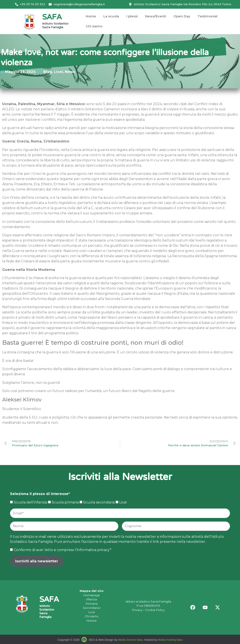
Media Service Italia (130, 640)
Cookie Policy (155, 610)
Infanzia (92, 599)
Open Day (182, 16)
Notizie (92, 621)
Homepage (92, 595)
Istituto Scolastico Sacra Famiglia (55, 26)
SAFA (52, 18)
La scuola (111, 16)
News (31, 72)
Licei (20, 72)
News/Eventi (156, 16)
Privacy (137, 610)
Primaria (92, 604)
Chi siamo (94, 26)
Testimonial (208, 16)
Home (91, 16)
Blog (9, 72)
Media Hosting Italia (170, 640)
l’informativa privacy (93, 550)
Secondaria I (92, 608)
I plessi (132, 16)
